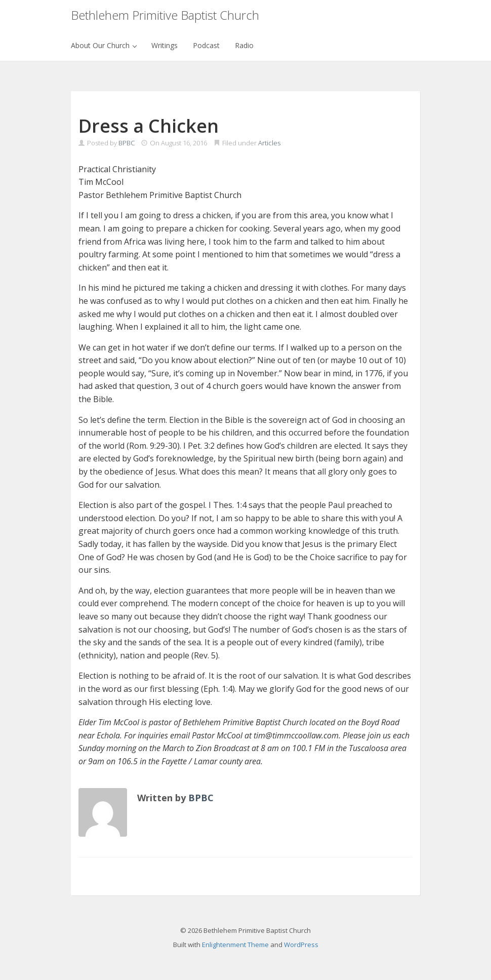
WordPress (301, 945)
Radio (244, 45)
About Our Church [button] (104, 45)
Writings (165, 45)
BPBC (127, 143)
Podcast (206, 45)
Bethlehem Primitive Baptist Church (165, 15)
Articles (269, 143)
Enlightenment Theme (235, 945)
